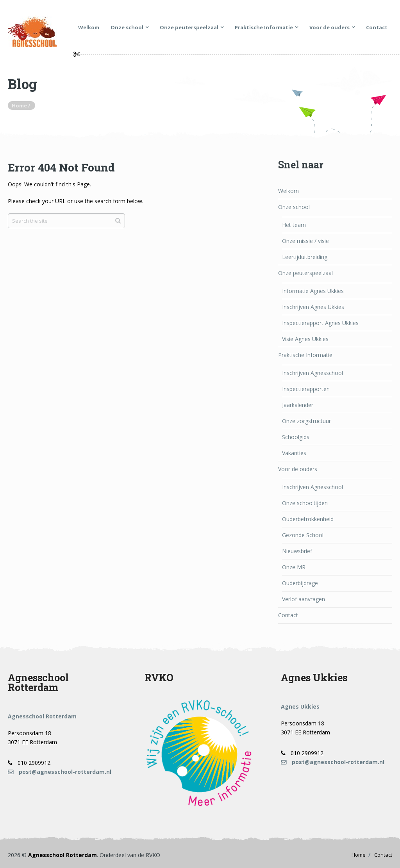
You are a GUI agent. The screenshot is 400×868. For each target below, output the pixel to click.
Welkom (89, 27)
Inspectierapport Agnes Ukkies (320, 323)
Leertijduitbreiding (305, 257)
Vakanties (294, 453)
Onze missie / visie (305, 241)
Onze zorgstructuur (306, 421)
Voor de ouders (329, 27)
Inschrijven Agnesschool (312, 373)
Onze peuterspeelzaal (189, 27)
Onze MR (294, 567)
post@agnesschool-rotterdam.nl (60, 772)
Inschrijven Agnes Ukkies (313, 307)
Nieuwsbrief (297, 551)
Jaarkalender (298, 405)
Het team (294, 225)
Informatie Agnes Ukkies (313, 291)
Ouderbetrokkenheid (308, 519)
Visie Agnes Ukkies (305, 339)
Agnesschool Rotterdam (62, 855)
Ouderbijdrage (300, 583)
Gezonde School (303, 535)
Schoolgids (296, 437)
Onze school (127, 27)
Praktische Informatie (264, 27)
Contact (377, 27)
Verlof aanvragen (304, 599)
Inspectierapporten (306, 389)
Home (359, 855)
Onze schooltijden (305, 503)
